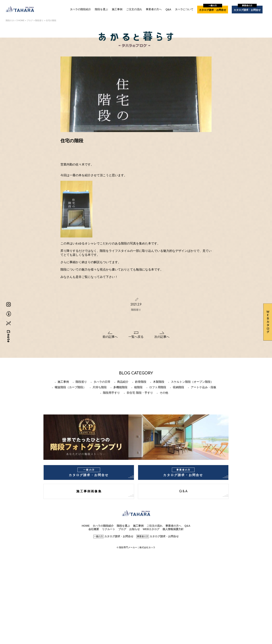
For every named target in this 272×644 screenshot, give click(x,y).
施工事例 (117, 9)
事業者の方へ (154, 9)
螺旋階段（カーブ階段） (70, 387)
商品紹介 (123, 382)
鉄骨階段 (141, 382)
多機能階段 (120, 387)
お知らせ (134, 529)
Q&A (168, 9)
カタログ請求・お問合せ (213, 9)
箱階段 (138, 387)
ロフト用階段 (158, 387)
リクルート (109, 529)
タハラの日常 (102, 382)
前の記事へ (110, 337)
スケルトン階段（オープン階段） (192, 382)
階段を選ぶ (101, 9)
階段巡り (39, 20)
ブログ (30, 20)
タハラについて (184, 9)
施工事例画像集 (89, 491)
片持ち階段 (100, 387)
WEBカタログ (151, 529)
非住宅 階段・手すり (140, 393)
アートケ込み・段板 (204, 387)
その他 (164, 393)
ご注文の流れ (134, 9)
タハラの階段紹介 (80, 9)
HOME (86, 526)
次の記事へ (162, 337)
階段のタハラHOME (15, 20)
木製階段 (159, 382)
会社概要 (94, 529)
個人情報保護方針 (173, 529)
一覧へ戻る (136, 337)
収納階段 (178, 387)
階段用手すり (111, 393)
